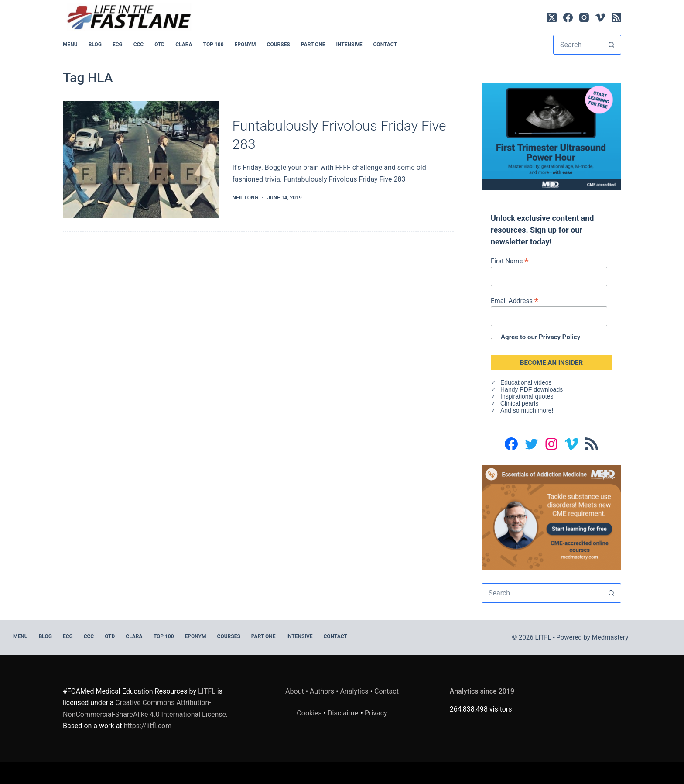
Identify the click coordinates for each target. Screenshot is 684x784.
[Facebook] (568, 17)
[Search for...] (578, 45)
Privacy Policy (559, 337)
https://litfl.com (148, 726)
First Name (510, 261)
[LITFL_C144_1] (551, 136)
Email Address (515, 301)
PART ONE (313, 45)
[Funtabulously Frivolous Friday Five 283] (141, 160)
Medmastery (610, 637)
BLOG (95, 45)
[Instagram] (584, 17)
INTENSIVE (349, 45)
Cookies (310, 713)
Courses (279, 45)
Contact (385, 45)
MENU (70, 45)
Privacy (376, 713)
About (295, 691)
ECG (118, 45)
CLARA (184, 45)
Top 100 (214, 45)
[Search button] (611, 45)
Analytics (354, 691)
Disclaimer (344, 713)
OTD (159, 45)
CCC (139, 45)
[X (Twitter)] (552, 17)
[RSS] (616, 17)
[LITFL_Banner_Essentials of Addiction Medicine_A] (551, 517)
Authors (322, 691)
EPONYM (245, 45)
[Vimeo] (600, 17)
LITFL (207, 691)
